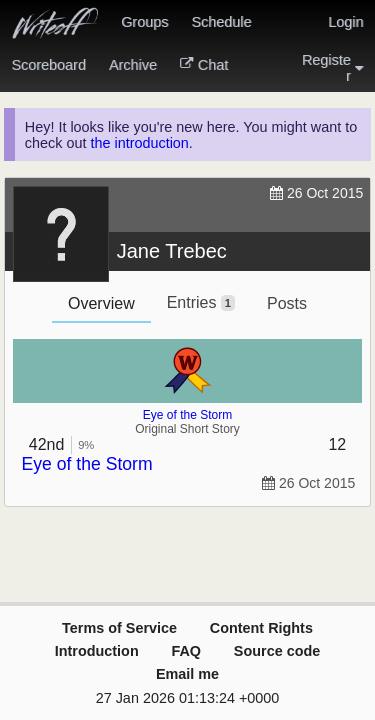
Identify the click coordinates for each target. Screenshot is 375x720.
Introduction (97, 651)
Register (333, 68)
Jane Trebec (172, 251)
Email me (187, 674)
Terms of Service (119, 628)
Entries (201, 302)
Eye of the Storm (187, 415)
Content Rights (261, 628)
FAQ (186, 651)
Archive (133, 65)
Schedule (221, 22)
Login (345, 22)
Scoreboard (49, 65)
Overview (101, 303)
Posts (287, 303)
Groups (144, 22)
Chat (204, 65)
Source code (277, 651)
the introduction (139, 143)
